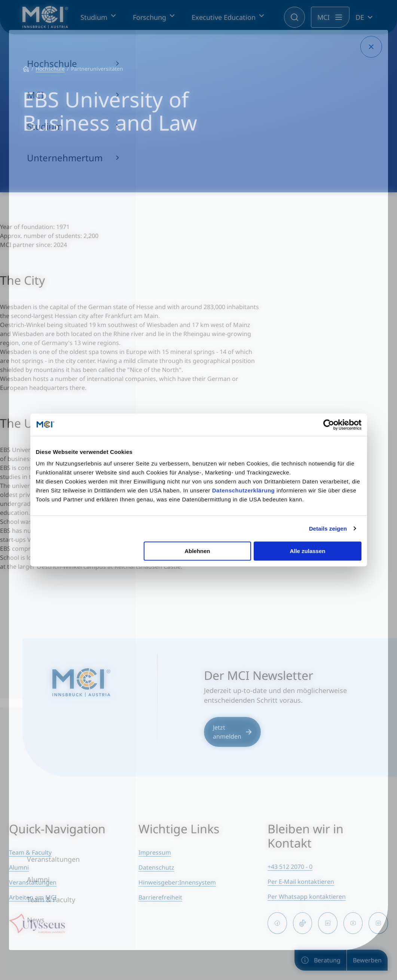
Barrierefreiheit (160, 897)
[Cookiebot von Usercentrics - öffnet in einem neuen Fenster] (329, 425)
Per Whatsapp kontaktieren (307, 897)
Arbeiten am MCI (33, 897)
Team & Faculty (30, 852)
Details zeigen (328, 529)
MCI (323, 17)
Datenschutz (156, 867)
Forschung (149, 17)
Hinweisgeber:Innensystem (177, 882)
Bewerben (367, 960)
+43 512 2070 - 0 (290, 867)
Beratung (320, 960)
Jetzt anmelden (232, 732)
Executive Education (224, 17)
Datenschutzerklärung (244, 490)
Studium (94, 17)
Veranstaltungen (33, 882)
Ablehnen (197, 551)
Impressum (155, 852)
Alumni (19, 867)
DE (360, 17)
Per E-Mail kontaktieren (301, 882)
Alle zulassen (307, 551)
